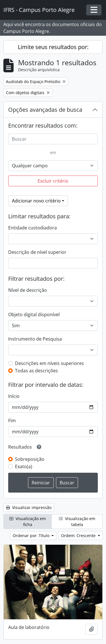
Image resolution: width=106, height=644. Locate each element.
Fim (12, 421)
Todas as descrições (36, 371)
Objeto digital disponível (34, 314)
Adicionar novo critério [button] (36, 201)
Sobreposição (30, 459)
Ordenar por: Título (32, 536)
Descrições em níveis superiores (49, 363)
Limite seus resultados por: (53, 47)
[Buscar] (53, 139)
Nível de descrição (28, 290)
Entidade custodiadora (33, 228)
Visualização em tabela (77, 521)
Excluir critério (53, 181)
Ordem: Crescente (79, 536)
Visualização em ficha (28, 521)
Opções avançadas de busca (45, 110)
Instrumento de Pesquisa (35, 339)
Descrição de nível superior (37, 252)
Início (14, 396)
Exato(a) (24, 466)
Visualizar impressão (29, 507)
